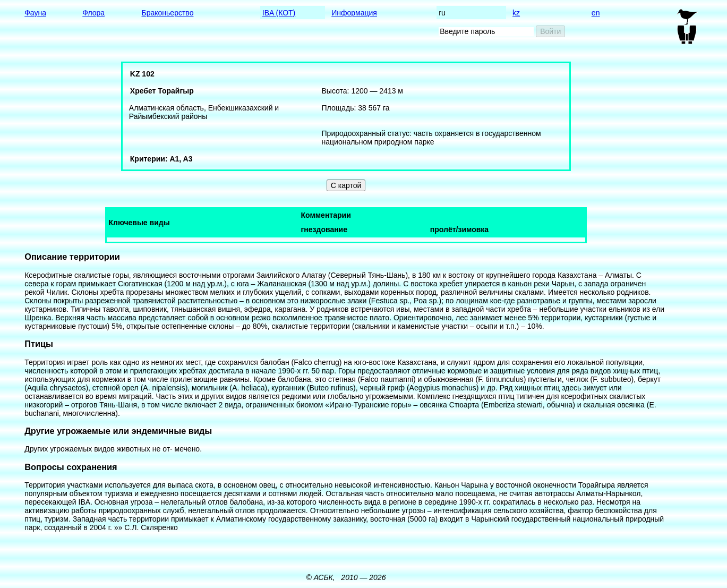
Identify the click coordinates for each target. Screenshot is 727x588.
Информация (354, 13)
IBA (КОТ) (279, 13)
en (596, 13)
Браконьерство (168, 13)
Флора (93, 13)
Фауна (35, 13)
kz (516, 13)
